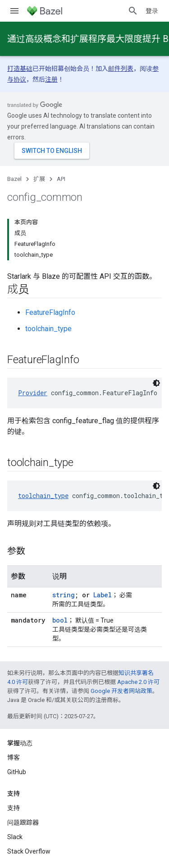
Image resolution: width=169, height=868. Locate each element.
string (64, 595)
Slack (15, 837)
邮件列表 (121, 69)
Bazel (14, 179)
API (61, 179)
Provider (33, 393)
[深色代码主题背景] (156, 383)
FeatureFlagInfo (50, 312)
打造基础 (20, 69)
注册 (51, 79)
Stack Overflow (29, 851)
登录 (152, 11)
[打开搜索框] (133, 11)
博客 (14, 757)
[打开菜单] (14, 11)
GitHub (17, 772)
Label (103, 595)
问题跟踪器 (23, 822)
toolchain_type (48, 329)
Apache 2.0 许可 (138, 682)
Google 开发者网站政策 (121, 691)
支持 (14, 808)
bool (60, 620)
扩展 (39, 179)
